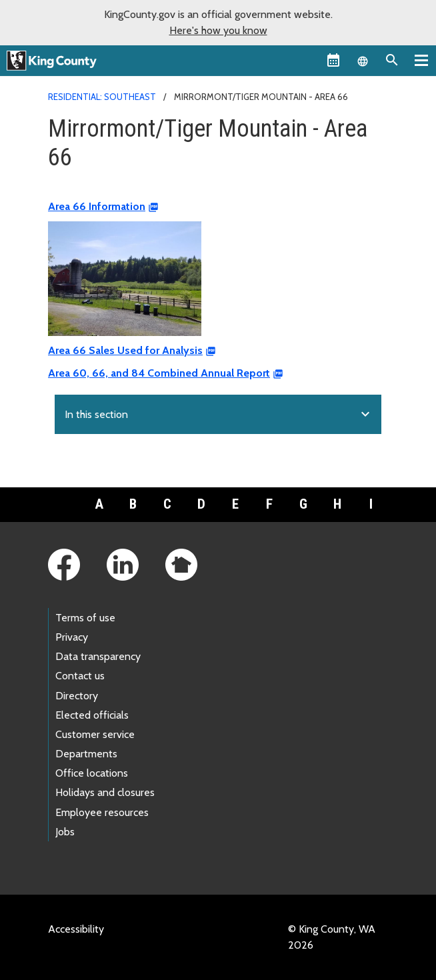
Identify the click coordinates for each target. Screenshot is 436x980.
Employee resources (102, 812)
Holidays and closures (105, 792)
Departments (86, 754)
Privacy (72, 637)
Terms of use (85, 618)
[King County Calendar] (333, 60)
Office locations (92, 773)
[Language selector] (363, 60)
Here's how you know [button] (218, 30)
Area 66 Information (97, 206)
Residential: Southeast (102, 97)
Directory (77, 696)
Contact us (80, 676)
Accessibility (76, 929)
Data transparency (98, 656)
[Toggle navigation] (421, 60)
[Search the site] (392, 60)
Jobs (65, 832)
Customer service (95, 734)
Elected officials (92, 715)
